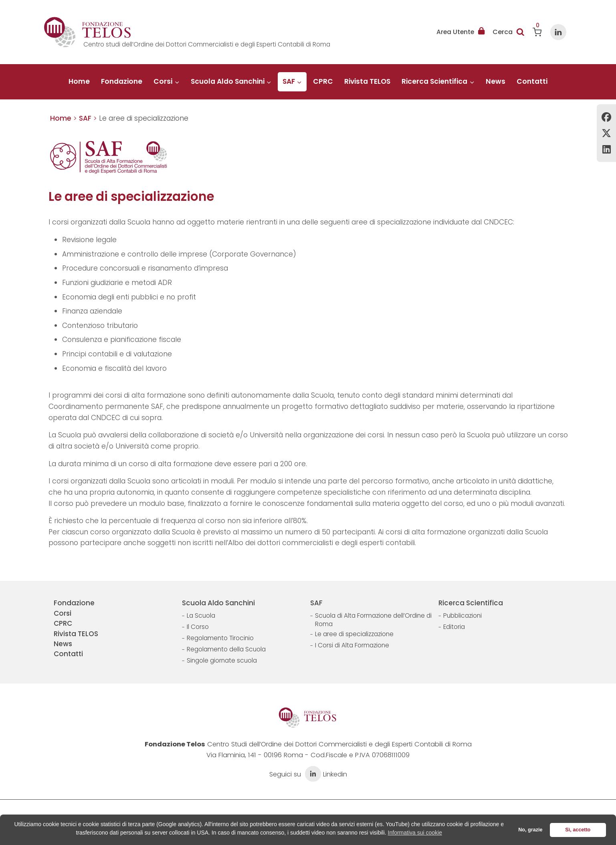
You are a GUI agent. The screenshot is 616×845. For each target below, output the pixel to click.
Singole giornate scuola (222, 660)
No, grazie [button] (530, 830)
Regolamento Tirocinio (220, 638)
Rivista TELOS (367, 81)
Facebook (606, 117)
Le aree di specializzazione (354, 634)
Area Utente (460, 32)
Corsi (63, 613)
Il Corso (198, 627)
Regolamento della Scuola (226, 649)
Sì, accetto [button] (578, 830)
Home (79, 81)
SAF (316, 603)
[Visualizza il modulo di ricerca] (509, 32)
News (496, 81)
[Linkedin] (558, 32)
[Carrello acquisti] (537, 32)
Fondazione (122, 81)
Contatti (532, 81)
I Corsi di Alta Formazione (352, 645)
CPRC (323, 81)
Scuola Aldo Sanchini (218, 603)
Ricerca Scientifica (471, 603)
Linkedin (606, 149)
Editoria (454, 627)
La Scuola (201, 616)
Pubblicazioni (463, 616)
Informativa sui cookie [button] (415, 833)
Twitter (606, 133)
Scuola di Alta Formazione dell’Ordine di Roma (373, 620)
